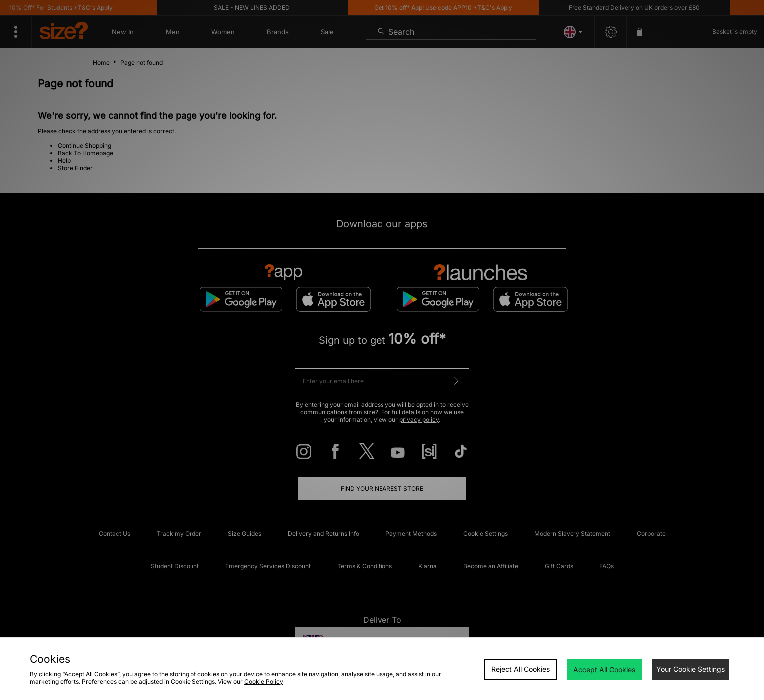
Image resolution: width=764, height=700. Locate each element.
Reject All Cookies (520, 669)
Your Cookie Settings (690, 669)
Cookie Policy (264, 681)
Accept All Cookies (604, 669)
